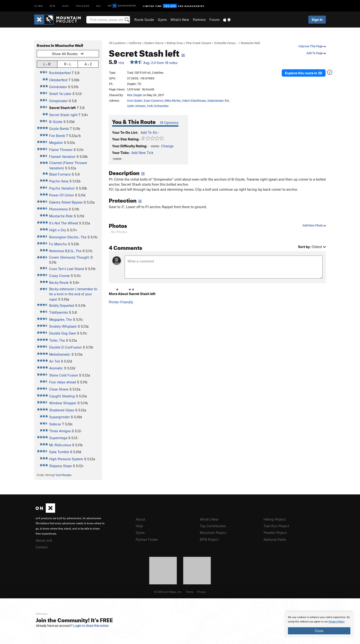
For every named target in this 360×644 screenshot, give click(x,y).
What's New (180, 20)
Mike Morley (173, 100)
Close (319, 631)
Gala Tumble (59, 452)
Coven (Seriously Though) (69, 257)
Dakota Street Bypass (66, 202)
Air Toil (55, 361)
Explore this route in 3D (304, 73)
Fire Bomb (57, 136)
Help (139, 526)
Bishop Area (175, 43)
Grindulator (58, 87)
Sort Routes (64, 475)
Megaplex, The (60, 319)
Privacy (202, 592)
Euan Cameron (153, 100)
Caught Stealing (62, 396)
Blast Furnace (60, 174)
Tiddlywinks (59, 312)
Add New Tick (142, 153)
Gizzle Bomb (59, 128)
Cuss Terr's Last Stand (67, 269)
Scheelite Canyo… (226, 43)
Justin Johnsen (136, 106)
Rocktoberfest (60, 73)
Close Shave (59, 389)
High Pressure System (66, 459)
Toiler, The (57, 340)
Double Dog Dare (63, 333)
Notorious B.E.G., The (65, 251)
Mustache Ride (61, 216)
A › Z (88, 64)
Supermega (58, 438)
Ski (99, 6)
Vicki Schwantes (158, 106)
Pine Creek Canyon (198, 43)
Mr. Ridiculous (60, 445)
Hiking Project (274, 519)
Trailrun (83, 6)
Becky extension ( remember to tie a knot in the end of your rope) (73, 294)
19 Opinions (169, 123)
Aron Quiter (135, 100)
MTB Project (209, 539)
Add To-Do (149, 132)
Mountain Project (213, 532)
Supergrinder (59, 417)
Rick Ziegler (135, 95)
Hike (66, 6)
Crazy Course (59, 276)
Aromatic (56, 368)
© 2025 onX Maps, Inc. (168, 592)
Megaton (56, 142)
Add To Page (316, 53)
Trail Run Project (276, 526)
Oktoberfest (58, 80)
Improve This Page (312, 46)
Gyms (162, 20)
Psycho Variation (62, 188)
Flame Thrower (61, 150)
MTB (53, 6)
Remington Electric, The (68, 237)
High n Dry (58, 230)
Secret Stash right (63, 115)
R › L (68, 64)
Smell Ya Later (60, 94)
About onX (44, 540)
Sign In (317, 20)
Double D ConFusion (65, 347)
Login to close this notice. (91, 626)
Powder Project (275, 532)
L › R (47, 64)
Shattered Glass (62, 410)
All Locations (117, 43)
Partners (199, 20)
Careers (42, 547)
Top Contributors (213, 526)
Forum (214, 20)
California (135, 43)
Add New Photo (314, 225)
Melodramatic (60, 354)
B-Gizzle (56, 122)
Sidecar (55, 424)
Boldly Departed (62, 305)
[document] (319, 625)
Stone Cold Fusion (64, 375)
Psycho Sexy (59, 181)
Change (167, 146)
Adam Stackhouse (194, 100)
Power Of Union (62, 195)
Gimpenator (58, 101)
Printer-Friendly (121, 302)
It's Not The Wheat (64, 223)
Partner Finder (147, 539)
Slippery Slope (60, 466)
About (140, 519)
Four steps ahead (63, 382)
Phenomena (58, 209)
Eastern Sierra (154, 43)
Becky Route (59, 282)
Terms (190, 592)
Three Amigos (60, 431)
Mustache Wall (250, 43)
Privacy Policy (336, 622)
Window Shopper (63, 403)
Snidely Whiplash (63, 326)
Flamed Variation (62, 156)
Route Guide (144, 20)
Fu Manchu (58, 244)
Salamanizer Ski (218, 100)
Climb (39, 6)
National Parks (275, 539)
